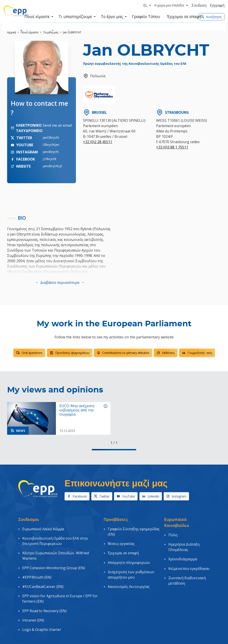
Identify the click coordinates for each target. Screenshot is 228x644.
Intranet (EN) (33, 595)
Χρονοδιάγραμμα (183, 552)
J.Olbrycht (50, 159)
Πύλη (173, 533)
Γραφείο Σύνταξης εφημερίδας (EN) (134, 530)
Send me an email (57, 125)
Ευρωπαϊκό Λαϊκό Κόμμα (43, 527)
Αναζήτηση (211, 17)
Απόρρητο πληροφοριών (129, 552)
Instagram (176, 496)
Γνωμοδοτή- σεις (197, 353)
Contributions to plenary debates (123, 353)
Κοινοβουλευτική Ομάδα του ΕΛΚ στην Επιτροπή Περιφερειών (55, 536)
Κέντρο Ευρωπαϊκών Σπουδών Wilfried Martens (56, 548)
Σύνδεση (199, 5)
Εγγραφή (217, 5)
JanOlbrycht (51, 137)
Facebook (77, 496)
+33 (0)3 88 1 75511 (172, 147)
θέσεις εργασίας (121, 539)
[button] (60, 282)
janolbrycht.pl (52, 166)
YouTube (126, 496)
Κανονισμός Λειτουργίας (129, 570)
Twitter (102, 496)
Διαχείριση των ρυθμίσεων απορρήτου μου (131, 561)
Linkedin (151, 496)
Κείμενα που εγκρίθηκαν (189, 558)
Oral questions (29, 353)
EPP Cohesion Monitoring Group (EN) (54, 557)
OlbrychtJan (51, 145)
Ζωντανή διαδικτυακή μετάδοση (187, 567)
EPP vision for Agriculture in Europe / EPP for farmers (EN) (60, 579)
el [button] (148, 5)
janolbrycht (51, 152)
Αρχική (12, 32)
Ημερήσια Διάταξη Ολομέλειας (184, 542)
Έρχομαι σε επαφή (123, 546)
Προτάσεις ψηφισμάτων (70, 353)
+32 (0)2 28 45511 (98, 142)
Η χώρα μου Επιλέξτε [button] (172, 5)
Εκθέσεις (166, 353)
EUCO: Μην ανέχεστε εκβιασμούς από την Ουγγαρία (77, 410)
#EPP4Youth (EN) (37, 564)
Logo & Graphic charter (42, 601)
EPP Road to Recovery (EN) (44, 588)
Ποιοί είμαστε (30, 32)
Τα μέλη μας (51, 32)
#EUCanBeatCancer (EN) (43, 570)
